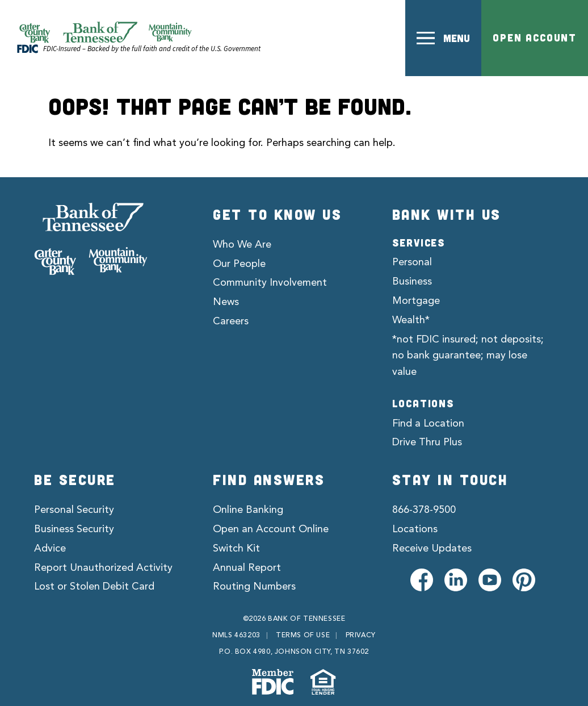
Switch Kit (236, 549)
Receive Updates (432, 549)
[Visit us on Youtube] (490, 580)
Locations (415, 529)
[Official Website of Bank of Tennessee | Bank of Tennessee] (105, 32)
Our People (239, 264)
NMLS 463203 (236, 636)
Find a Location (428, 424)
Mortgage (416, 301)
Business (412, 282)
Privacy (361, 636)
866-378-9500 (424, 510)
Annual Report (247, 568)
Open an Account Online (271, 529)
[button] (444, 38)
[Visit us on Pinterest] (524, 580)
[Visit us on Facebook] (422, 580)
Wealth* (411, 320)
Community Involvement (270, 283)
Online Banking (248, 510)
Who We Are (242, 245)
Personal (412, 262)
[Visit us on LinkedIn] (456, 580)
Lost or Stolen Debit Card (94, 587)
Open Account (535, 37)
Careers (231, 321)
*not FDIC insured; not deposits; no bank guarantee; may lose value (468, 356)
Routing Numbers (254, 587)
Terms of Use (303, 636)
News (226, 302)
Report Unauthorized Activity (103, 568)
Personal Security (74, 510)
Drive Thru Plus (427, 442)
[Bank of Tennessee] (91, 239)
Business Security (74, 529)
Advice (50, 549)
